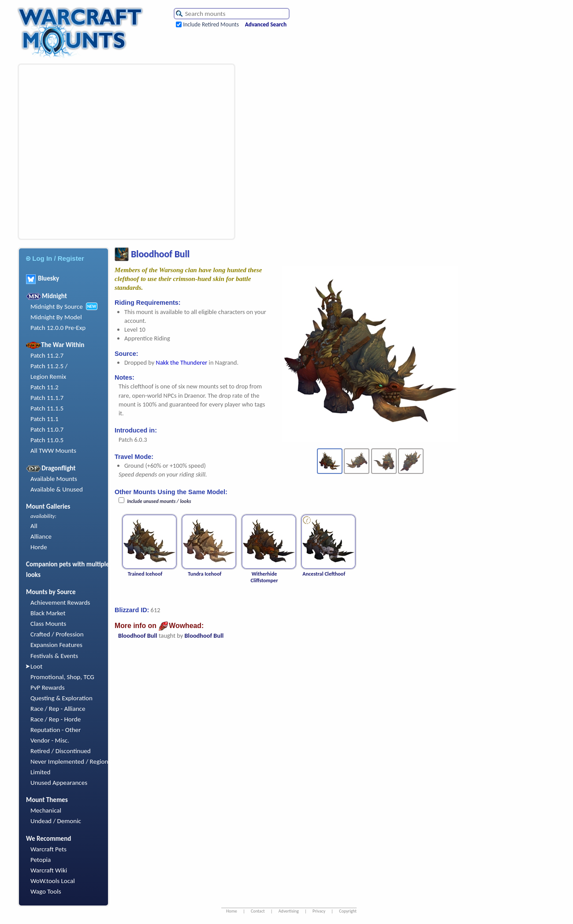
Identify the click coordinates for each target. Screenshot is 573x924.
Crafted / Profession (57, 634)
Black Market (48, 613)
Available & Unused (57, 489)
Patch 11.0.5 (47, 440)
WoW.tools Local (53, 881)
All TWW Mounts (53, 451)
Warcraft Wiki (49, 870)
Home (232, 911)
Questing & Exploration (61, 698)
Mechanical (46, 810)
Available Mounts (54, 479)
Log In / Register (55, 258)
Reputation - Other (56, 730)
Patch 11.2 (45, 387)
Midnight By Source (57, 307)
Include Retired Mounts (211, 24)
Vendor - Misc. (50, 740)
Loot (36, 666)
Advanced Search (266, 24)
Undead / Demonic (56, 821)
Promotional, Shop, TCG (62, 677)
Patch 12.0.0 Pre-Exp (58, 328)
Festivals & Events (54, 656)
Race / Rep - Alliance (58, 709)
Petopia (41, 860)
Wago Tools (46, 891)
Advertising (289, 911)
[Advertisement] (83, 152)
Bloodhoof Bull (138, 636)
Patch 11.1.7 (47, 398)
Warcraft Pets (48, 849)
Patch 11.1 (45, 419)
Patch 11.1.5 (47, 408)
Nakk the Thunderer (182, 362)
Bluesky (43, 278)
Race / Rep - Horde (56, 719)
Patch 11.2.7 (47, 355)
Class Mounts (48, 624)
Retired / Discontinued (61, 751)
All (34, 526)
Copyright (348, 911)
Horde (39, 547)
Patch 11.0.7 (47, 429)
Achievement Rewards (60, 602)
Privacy (319, 911)
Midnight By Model (56, 317)
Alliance (41, 536)
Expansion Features (56, 645)
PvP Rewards (48, 687)
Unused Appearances (59, 783)
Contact (258, 911)
